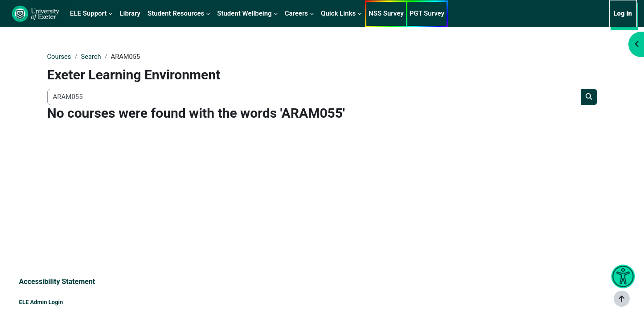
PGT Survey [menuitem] (427, 13)
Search (92, 57)
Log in (623, 13)
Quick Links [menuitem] (338, 13)
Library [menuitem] (130, 13)
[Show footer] (622, 299)
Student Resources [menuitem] (176, 13)
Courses (59, 57)
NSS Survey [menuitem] (386, 13)
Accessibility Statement (70, 281)
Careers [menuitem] (296, 13)
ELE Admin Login (54, 302)
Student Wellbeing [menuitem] (244, 13)
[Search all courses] (314, 97)
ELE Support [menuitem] (88, 13)
